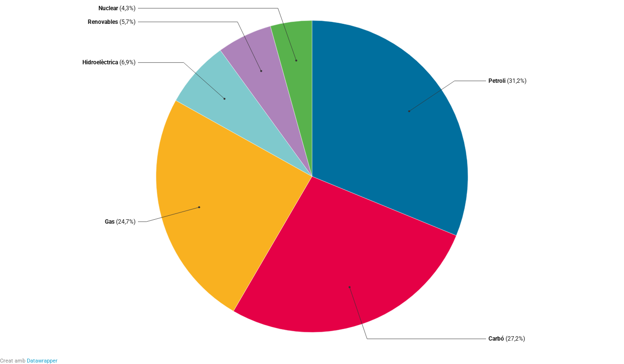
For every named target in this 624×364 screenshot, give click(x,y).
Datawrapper (42, 361)
